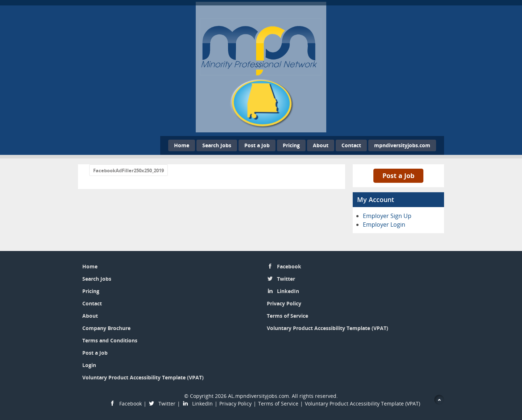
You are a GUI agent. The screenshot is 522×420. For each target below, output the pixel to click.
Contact (351, 145)
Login (89, 365)
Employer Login (384, 225)
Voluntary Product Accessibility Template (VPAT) (143, 377)
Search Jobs (217, 145)
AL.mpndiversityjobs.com (258, 396)
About (321, 145)
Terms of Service (287, 316)
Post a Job (257, 145)
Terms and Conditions (110, 340)
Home (182, 145)
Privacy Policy (284, 303)
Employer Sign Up (387, 216)
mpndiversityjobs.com (402, 145)
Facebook (289, 266)
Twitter (286, 279)
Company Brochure (106, 328)
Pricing (291, 145)
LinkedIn (288, 291)
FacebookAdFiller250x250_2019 (129, 170)
